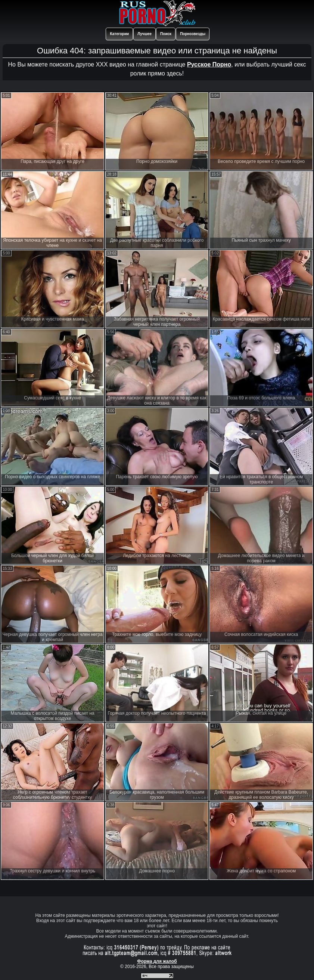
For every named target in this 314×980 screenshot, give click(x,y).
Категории (119, 34)
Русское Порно (209, 64)
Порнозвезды (193, 34)
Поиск (166, 34)
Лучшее (144, 34)
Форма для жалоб (157, 961)
